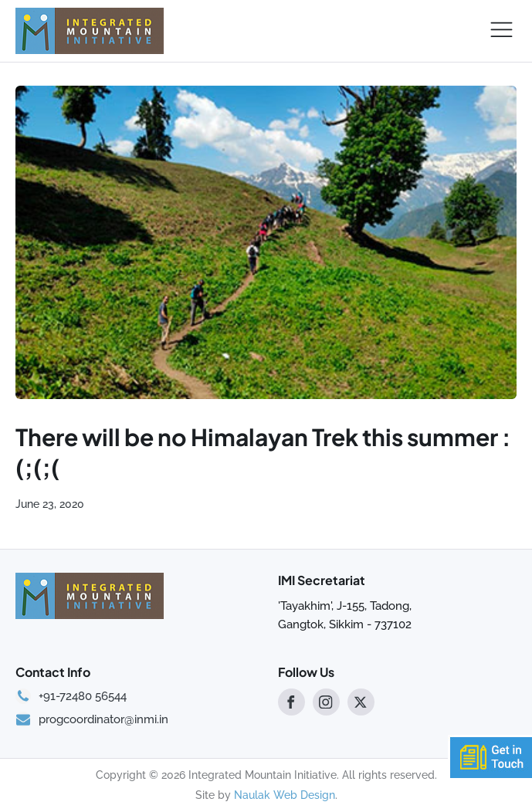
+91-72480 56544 (83, 697)
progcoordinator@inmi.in (103, 720)
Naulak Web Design (285, 795)
